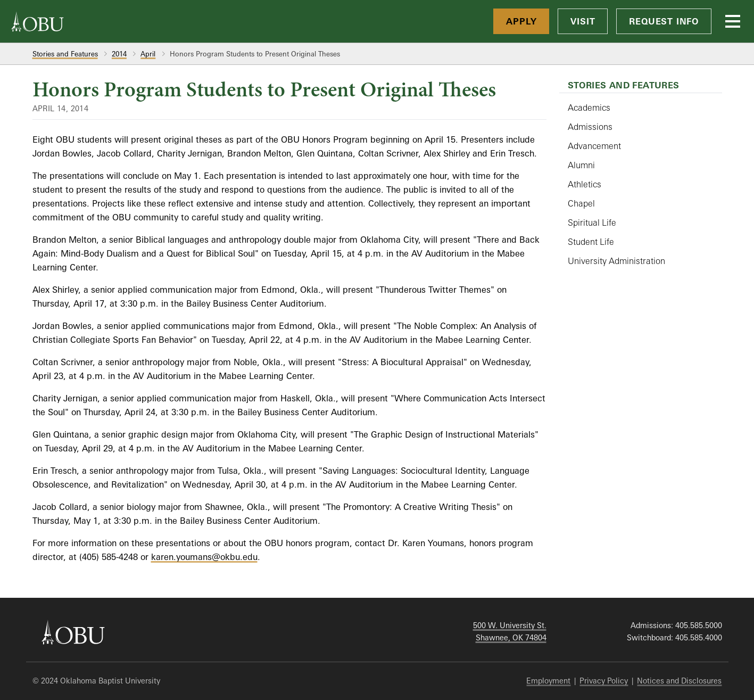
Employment (548, 681)
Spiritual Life (592, 223)
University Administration (616, 261)
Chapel (581, 203)
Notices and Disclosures (679, 681)
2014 (119, 54)
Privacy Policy (604, 681)
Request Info (664, 21)
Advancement (594, 146)
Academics (589, 108)
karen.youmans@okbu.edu (204, 557)
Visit (583, 21)
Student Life (591, 242)
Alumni (581, 165)
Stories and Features (65, 54)
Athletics (585, 184)
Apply (521, 21)
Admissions (590, 127)
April (148, 54)
